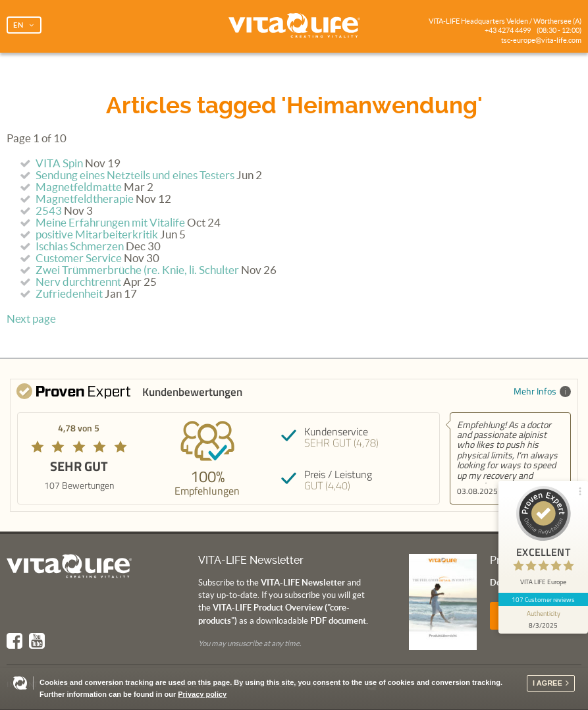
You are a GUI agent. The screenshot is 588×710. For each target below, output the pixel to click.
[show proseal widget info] (543, 620)
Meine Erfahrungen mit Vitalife (110, 223)
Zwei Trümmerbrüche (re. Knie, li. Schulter (137, 270)
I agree (548, 683)
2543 (49, 211)
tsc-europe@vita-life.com (541, 40)
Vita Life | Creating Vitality (294, 26)
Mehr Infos (542, 391)
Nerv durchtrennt (78, 282)
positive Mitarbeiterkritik (97, 234)
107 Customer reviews (544, 599)
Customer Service (79, 258)
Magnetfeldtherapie (85, 199)
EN (18, 25)
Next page (31, 319)
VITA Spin (59, 163)
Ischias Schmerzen (80, 246)
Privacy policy (202, 694)
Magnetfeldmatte (79, 187)
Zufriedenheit (69, 294)
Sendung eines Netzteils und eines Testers (135, 175)
